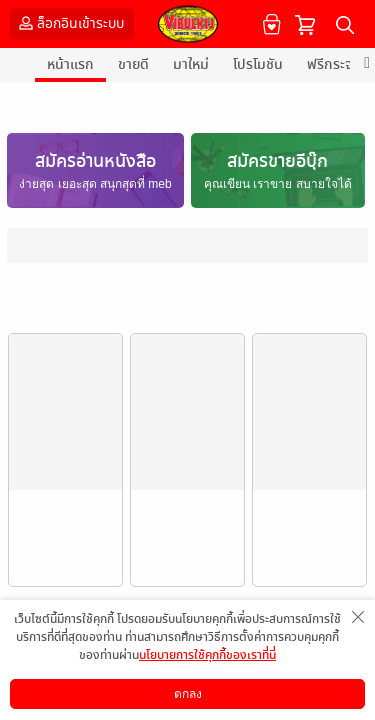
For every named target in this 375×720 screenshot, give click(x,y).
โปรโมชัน (258, 64)
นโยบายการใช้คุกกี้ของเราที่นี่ (207, 655)
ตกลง (188, 694)
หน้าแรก (70, 64)
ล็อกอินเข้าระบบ (69, 23)
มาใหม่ (191, 64)
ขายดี (133, 64)
